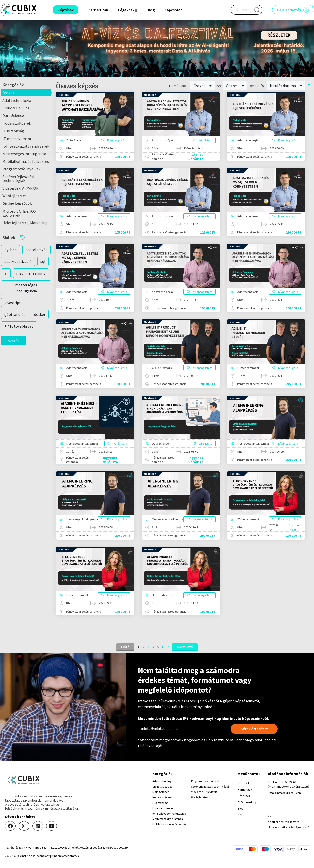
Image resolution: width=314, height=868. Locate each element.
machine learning (31, 273)
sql (43, 261)
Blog (151, 10)
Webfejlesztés (14, 196)
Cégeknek (244, 796)
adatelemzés (36, 250)
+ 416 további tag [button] (19, 326)
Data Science (13, 115)
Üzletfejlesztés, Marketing (25, 223)
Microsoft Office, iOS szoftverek (19, 213)
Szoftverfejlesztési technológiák (18, 179)
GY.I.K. (242, 815)
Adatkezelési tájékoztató (283, 822)
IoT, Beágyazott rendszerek (26, 146)
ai (6, 273)
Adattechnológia (17, 100)
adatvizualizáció (18, 261)
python (11, 250)
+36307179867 (287, 782)
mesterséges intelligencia (26, 288)
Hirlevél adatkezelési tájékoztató (288, 827)
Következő (185, 647)
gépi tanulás (15, 314)
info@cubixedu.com (289, 793)
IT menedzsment (17, 139)
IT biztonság (13, 131)
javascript (13, 303)
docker (40, 314)
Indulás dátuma (286, 86)
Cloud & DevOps (16, 108)
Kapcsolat (173, 10)
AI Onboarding (247, 802)
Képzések (244, 783)
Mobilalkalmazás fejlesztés (26, 161)
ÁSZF (271, 816)
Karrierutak (98, 10)
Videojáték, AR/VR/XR (20, 188)
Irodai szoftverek (17, 123)
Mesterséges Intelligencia (24, 154)
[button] (26, 237)
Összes (8, 93)
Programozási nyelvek (21, 169)
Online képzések (17, 203)
